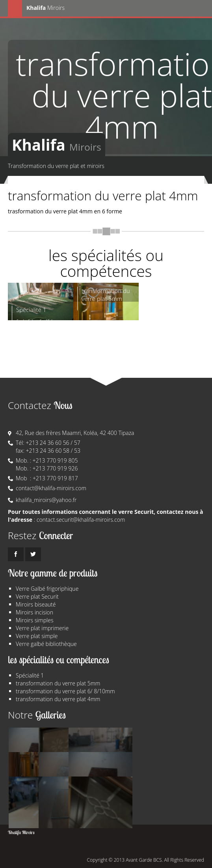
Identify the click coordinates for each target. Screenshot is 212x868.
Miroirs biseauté (36, 604)
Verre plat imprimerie (42, 628)
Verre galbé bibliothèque (46, 644)
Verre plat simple (37, 636)
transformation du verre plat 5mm (58, 683)
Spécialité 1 (30, 675)
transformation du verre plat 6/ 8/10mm (65, 691)
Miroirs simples (34, 620)
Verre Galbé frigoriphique (47, 589)
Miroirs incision (34, 612)
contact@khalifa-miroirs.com (51, 488)
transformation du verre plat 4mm (58, 699)
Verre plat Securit (37, 596)
